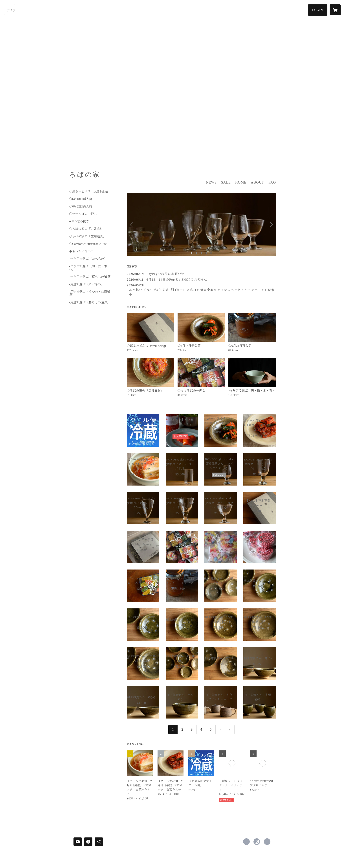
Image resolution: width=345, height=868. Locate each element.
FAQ (272, 182)
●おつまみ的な (79, 222)
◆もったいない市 (81, 251)
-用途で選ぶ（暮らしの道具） (90, 302)
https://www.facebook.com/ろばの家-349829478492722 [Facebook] (246, 842)
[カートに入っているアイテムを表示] (335, 10)
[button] (318, 10)
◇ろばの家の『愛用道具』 (88, 237)
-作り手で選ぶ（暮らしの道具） (91, 277)
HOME (241, 182)
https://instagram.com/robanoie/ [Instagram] (257, 842)
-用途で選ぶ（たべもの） (87, 284)
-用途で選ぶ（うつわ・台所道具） (90, 293)
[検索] (10, 10)
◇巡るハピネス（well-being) (89, 192)
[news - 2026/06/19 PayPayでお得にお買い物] (201, 274)
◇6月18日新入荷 (81, 199)
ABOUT (257, 182)
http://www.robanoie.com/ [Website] (267, 842)
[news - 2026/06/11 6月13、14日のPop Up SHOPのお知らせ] (201, 280)
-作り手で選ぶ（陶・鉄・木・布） (90, 268)
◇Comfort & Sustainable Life (88, 244)
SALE (226, 182)
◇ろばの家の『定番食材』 (88, 229)
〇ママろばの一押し (83, 214)
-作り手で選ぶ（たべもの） (88, 259)
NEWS (211, 182)
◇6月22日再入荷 (81, 207)
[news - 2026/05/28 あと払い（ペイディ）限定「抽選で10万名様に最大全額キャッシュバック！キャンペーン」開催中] (201, 290)
